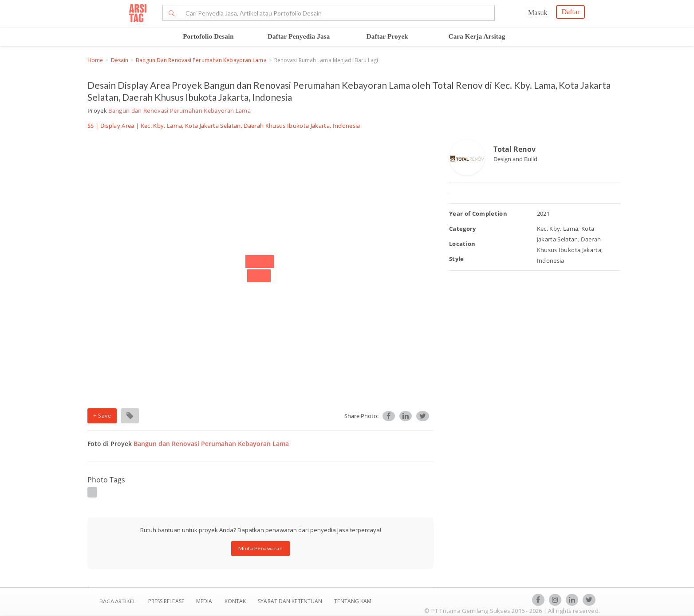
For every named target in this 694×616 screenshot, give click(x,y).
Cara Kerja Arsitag (477, 36)
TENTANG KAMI (353, 601)
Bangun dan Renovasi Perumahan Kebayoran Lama (201, 60)
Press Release (166, 601)
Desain (120, 60)
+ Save (102, 416)
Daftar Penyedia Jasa (299, 36)
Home (95, 60)
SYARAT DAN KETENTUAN (291, 601)
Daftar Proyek (387, 36)
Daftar (570, 12)
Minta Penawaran (261, 548)
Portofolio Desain (208, 36)
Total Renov (515, 149)
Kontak (236, 601)
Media (205, 601)
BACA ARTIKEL (118, 601)
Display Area (117, 126)
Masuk (538, 13)
